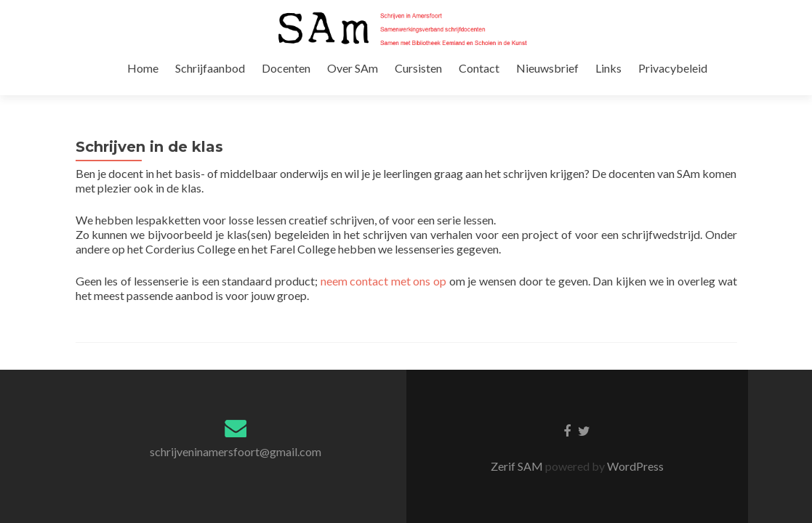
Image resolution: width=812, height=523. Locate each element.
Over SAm (404, 82)
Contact (526, 82)
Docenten (340, 82)
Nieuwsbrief (592, 82)
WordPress (634, 421)
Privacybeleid (713, 82)
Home (201, 82)
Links (651, 82)
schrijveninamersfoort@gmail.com (236, 406)
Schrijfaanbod (266, 82)
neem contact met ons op (384, 241)
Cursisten (468, 82)
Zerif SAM (518, 421)
